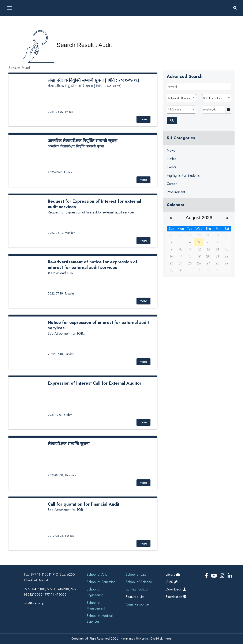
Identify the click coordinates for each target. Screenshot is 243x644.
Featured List (135, 597)
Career (172, 184)
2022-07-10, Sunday (61, 354)
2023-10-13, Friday (60, 172)
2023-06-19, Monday (61, 233)
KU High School (137, 589)
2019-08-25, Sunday (61, 536)
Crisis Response (137, 604)
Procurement (176, 192)
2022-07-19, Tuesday (61, 293)
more (143, 119)
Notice (172, 159)
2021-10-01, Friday (60, 415)
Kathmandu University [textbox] (180, 98)
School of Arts (97, 575)
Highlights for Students (183, 175)
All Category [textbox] (175, 110)
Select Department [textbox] (213, 98)
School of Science (139, 582)
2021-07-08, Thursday (62, 475)
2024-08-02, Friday (60, 112)
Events (171, 167)
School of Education (101, 582)
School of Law (136, 575)
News (171, 151)
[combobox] (181, 98)
